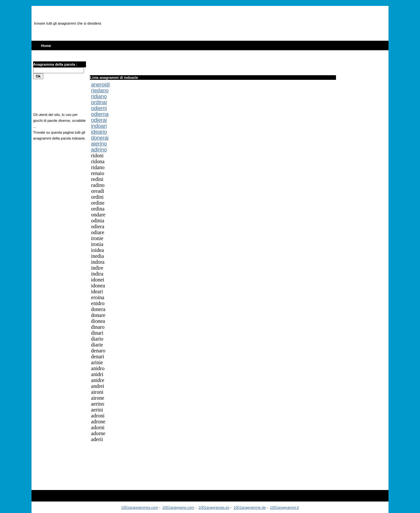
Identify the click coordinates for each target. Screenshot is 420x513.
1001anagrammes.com (140, 507)
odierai (99, 120)
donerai (100, 138)
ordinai (99, 102)
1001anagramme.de (250, 507)
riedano (100, 90)
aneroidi (101, 85)
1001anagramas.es (214, 507)
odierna (100, 114)
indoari (99, 126)
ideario (99, 132)
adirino (99, 150)
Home (46, 46)
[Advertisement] (232, 23)
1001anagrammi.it (284, 507)
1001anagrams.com (178, 507)
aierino (99, 144)
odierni (99, 108)
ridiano (99, 96)
